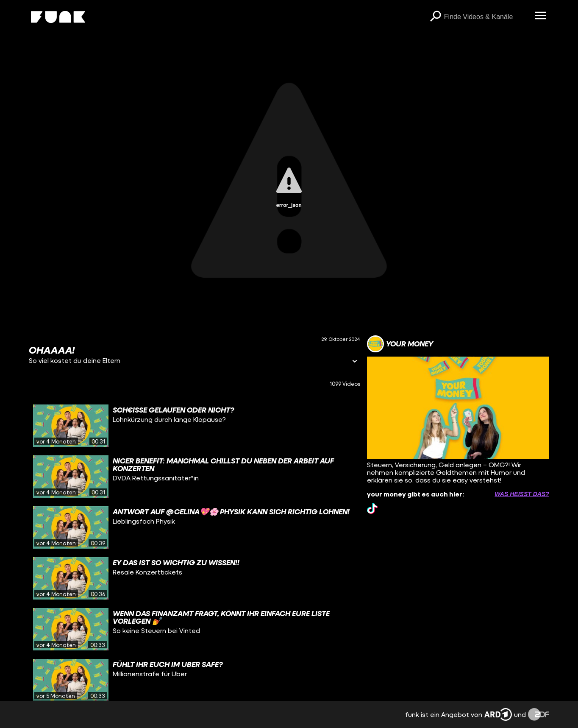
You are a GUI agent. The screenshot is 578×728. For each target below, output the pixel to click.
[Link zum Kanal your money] (400, 344)
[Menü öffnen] (541, 16)
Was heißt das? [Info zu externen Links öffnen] (522, 494)
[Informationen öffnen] (355, 362)
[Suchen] (436, 17)
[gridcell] (195, 426)
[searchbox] (486, 17)
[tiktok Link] (372, 509)
